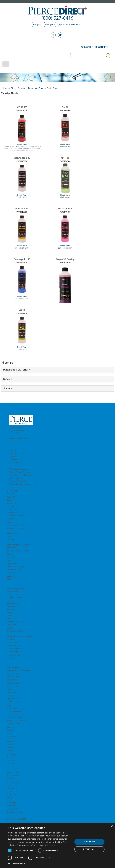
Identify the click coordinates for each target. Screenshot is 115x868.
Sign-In (37, 24)
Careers (13, 456)
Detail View (22, 144)
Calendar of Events (17, 453)
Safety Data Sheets (16, 819)
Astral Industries (16, 478)
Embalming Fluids (36, 88)
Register (50, 24)
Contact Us (14, 459)
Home (6, 88)
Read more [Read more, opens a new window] (52, 845)
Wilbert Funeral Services (20, 472)
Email (12, 443)
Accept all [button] (89, 842)
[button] (40, 864)
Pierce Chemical (19, 88)
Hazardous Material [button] (16, 370)
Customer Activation (70, 24)
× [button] (111, 826)
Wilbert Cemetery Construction (23, 484)
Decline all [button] (90, 849)
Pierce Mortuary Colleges (20, 475)
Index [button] (7, 379)
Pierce (13, 450)
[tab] (57, 370)
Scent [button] (7, 388)
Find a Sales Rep (16, 462)
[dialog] (57, 846)
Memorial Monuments (19, 481)
